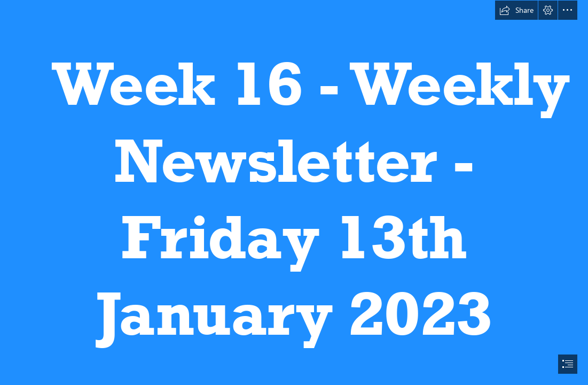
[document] (294, 192)
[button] (516, 10)
